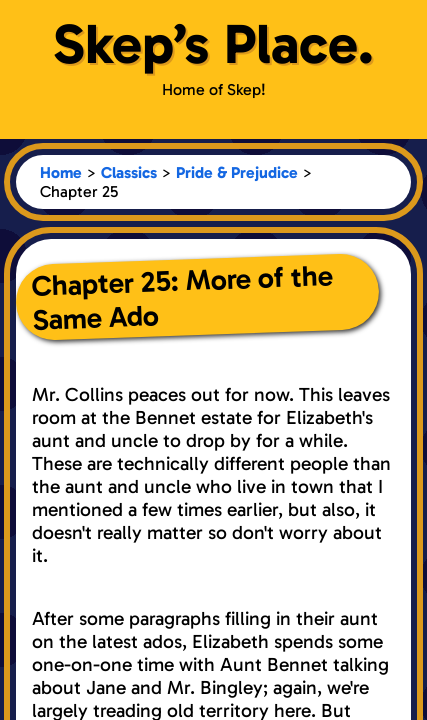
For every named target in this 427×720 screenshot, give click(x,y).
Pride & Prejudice (237, 172)
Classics (129, 172)
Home (61, 172)
